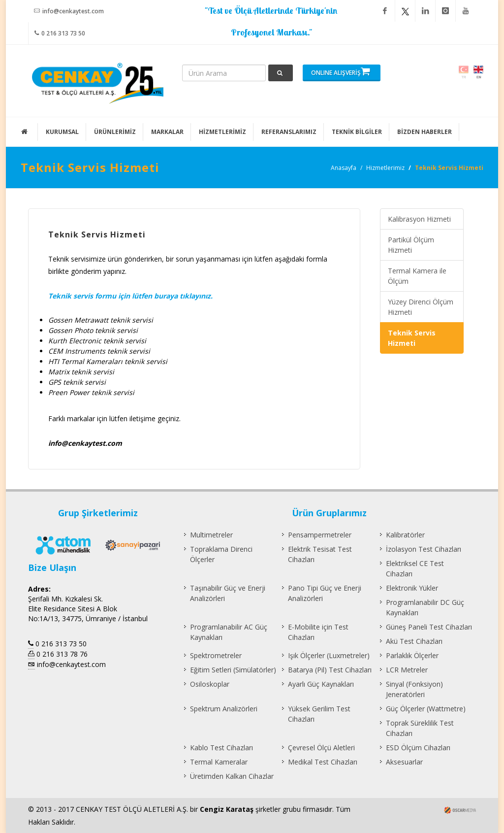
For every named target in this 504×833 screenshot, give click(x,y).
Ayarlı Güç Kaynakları (321, 684)
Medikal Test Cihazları (323, 762)
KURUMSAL (62, 132)
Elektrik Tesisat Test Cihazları (320, 554)
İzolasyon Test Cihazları (424, 549)
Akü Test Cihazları (414, 641)
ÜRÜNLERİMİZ (115, 132)
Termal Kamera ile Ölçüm (417, 276)
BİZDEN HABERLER (425, 132)
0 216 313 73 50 (60, 33)
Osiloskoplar (210, 684)
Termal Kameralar (219, 762)
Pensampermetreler (320, 535)
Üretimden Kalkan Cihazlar (232, 776)
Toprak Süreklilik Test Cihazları (420, 728)
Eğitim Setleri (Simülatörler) (233, 670)
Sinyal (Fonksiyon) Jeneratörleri (414, 689)
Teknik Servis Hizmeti (412, 338)
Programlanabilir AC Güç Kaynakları (229, 632)
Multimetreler (211, 535)
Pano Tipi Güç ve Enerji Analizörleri (325, 593)
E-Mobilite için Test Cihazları (318, 632)
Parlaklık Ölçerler (412, 655)
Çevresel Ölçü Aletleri (321, 748)
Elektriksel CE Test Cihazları (415, 568)
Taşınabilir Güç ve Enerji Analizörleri (228, 593)
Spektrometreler (216, 655)
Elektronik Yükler (412, 588)
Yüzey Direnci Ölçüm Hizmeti (421, 307)
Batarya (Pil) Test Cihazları (330, 670)
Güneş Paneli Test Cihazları (429, 627)
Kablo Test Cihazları (221, 748)
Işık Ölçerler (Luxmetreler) (329, 655)
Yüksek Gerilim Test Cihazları (319, 714)
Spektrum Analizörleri (224, 709)
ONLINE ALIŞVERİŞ (341, 71)
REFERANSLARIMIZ (289, 132)
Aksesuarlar (404, 762)
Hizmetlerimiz (385, 168)
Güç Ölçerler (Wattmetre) (426, 709)
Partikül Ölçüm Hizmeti (411, 245)
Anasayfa (344, 168)
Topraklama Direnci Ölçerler (221, 554)
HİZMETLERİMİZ (222, 132)
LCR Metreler (407, 670)
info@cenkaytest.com (69, 11)
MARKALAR (167, 132)
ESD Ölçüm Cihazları (418, 748)
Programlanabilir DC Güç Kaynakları (425, 607)
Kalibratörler (405, 535)
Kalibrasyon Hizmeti (419, 219)
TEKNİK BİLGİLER (357, 132)
